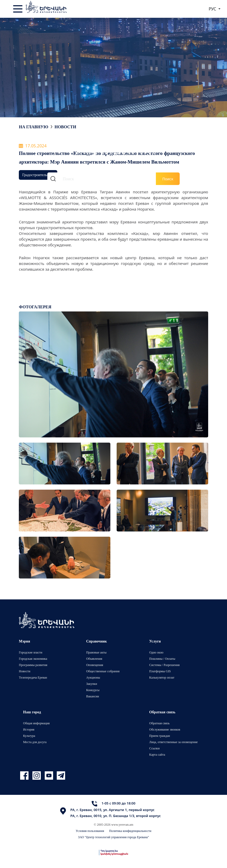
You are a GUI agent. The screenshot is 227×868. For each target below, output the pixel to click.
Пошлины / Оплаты (162, 659)
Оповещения (95, 665)
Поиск (168, 179)
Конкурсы (93, 690)
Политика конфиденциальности (130, 831)
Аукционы (93, 677)
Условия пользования (90, 831)
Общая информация (36, 723)
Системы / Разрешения (164, 665)
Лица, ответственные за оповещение (174, 742)
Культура (29, 736)
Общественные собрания (103, 671)
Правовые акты (96, 652)
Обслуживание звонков (165, 729)
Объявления (94, 659)
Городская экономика (33, 659)
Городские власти (30, 652)
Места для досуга (35, 742)
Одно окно (156, 652)
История (29, 729)
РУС (213, 9)
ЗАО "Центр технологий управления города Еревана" (113, 837)
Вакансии (92, 696)
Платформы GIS (160, 671)
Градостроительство (38, 175)
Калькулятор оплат (162, 677)
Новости (65, 127)
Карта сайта (157, 754)
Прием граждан (160, 736)
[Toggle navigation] (18, 9)
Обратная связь (160, 723)
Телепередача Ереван (33, 677)
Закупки (92, 684)
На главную (33, 127)
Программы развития (33, 665)
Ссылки (155, 748)
